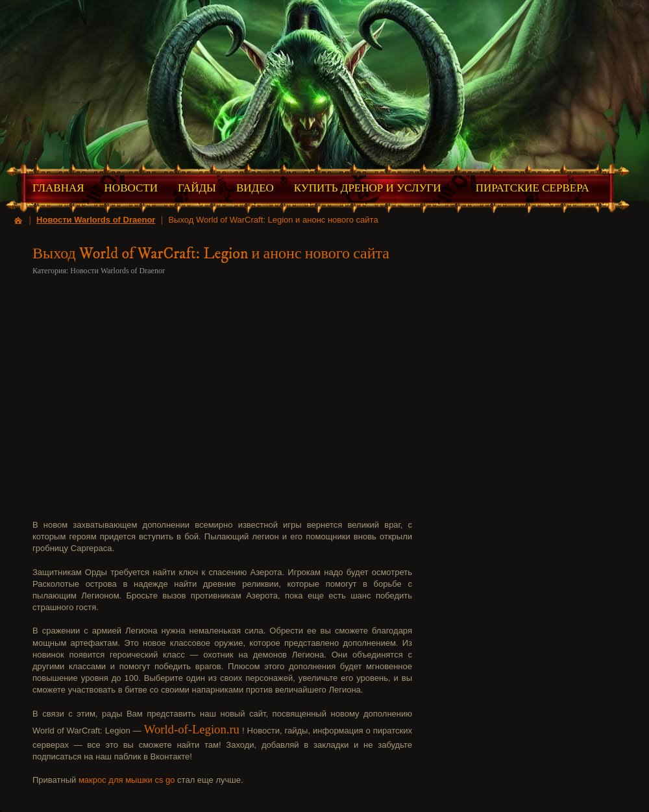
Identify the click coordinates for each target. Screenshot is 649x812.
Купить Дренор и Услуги (368, 188)
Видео (255, 188)
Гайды (197, 188)
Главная (58, 188)
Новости (131, 188)
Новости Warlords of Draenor (96, 220)
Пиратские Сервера (533, 188)
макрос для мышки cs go (127, 780)
